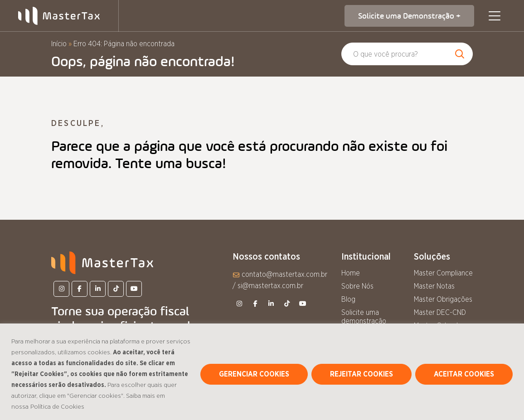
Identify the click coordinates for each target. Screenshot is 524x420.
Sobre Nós (357, 286)
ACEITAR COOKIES (464, 374)
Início (59, 44)
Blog (348, 299)
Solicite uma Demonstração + (409, 16)
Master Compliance (443, 273)
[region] (262, 372)
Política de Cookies (57, 407)
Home (351, 273)
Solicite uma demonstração (364, 317)
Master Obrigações (443, 299)
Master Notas (434, 286)
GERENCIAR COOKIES (254, 374)
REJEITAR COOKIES (361, 374)
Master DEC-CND (440, 313)
